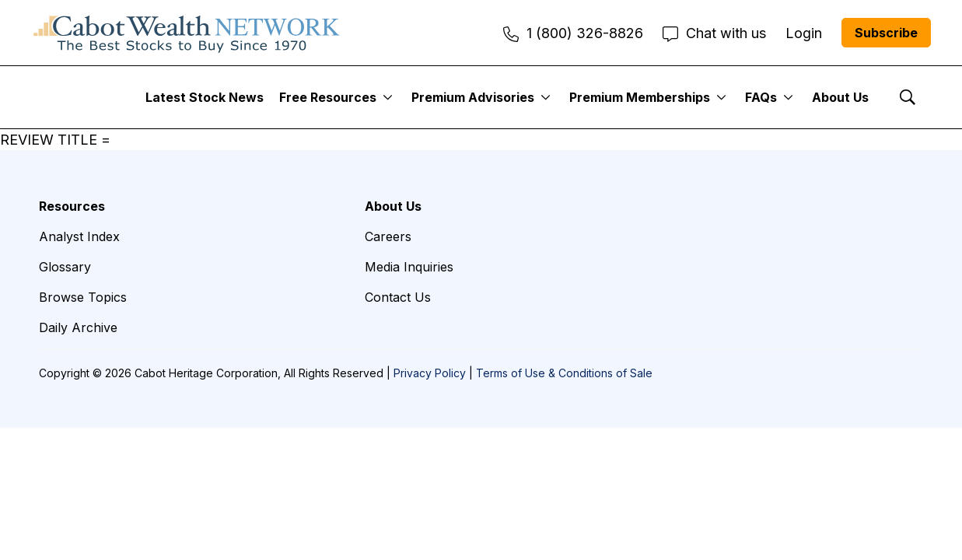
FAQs (761, 97)
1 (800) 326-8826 (573, 33)
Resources (72, 206)
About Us (840, 97)
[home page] (187, 33)
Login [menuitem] (804, 33)
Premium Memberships (640, 97)
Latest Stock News (205, 97)
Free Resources (328, 97)
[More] (388, 97)
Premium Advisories (473, 97)
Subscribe (886, 33)
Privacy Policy (430, 373)
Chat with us (714, 33)
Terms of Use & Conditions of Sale (564, 373)
